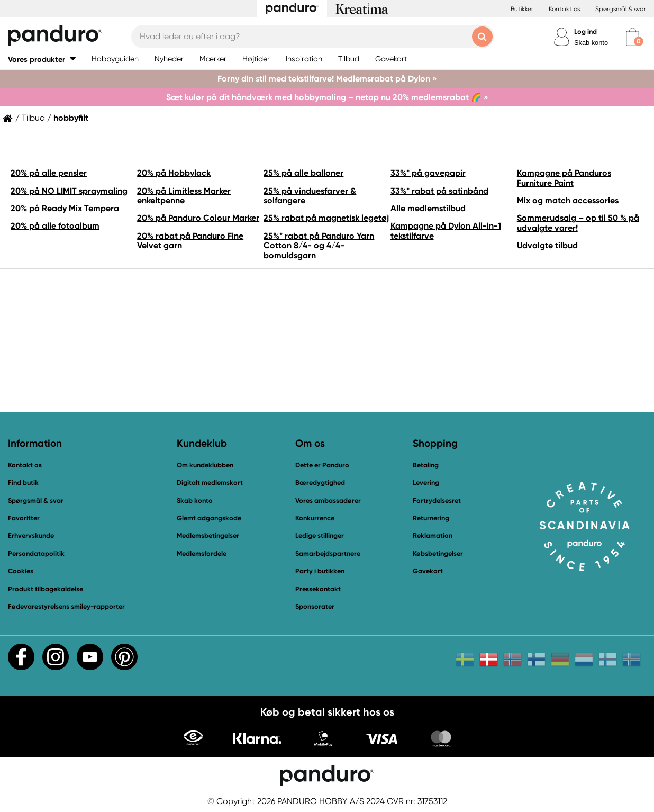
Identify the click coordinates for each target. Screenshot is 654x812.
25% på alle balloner (303, 173)
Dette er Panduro (322, 465)
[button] (42, 59)
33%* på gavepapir (428, 173)
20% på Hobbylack (174, 173)
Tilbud (33, 118)
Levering (426, 482)
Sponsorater (315, 606)
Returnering (431, 518)
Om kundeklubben (205, 465)
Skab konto (591, 43)
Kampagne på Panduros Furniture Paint (564, 178)
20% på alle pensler (49, 173)
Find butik (23, 482)
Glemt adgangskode (209, 518)
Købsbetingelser (438, 553)
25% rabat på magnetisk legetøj (326, 218)
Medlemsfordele (202, 553)
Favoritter (24, 518)
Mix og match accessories (568, 200)
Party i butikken (320, 571)
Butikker (522, 9)
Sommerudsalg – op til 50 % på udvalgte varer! (578, 223)
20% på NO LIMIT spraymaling (69, 191)
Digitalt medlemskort (210, 482)
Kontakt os (564, 9)
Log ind (585, 31)
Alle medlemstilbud (428, 208)
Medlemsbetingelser (208, 535)
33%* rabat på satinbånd (439, 191)
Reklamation (433, 535)
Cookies (21, 571)
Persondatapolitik (36, 553)
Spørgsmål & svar (621, 9)
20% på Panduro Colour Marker (198, 218)
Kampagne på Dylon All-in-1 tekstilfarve (446, 231)
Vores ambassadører (328, 500)
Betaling (426, 465)
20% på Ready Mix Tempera (65, 208)
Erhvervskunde (31, 535)
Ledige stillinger (320, 535)
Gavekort (428, 571)
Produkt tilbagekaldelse (46, 589)
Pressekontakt (318, 589)
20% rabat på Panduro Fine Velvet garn (190, 241)
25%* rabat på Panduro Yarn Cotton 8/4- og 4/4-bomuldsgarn (319, 246)
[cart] (633, 37)
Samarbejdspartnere (328, 553)
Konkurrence (315, 518)
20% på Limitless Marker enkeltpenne (184, 196)
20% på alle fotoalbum (55, 226)
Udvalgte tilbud (547, 245)
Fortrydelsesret (437, 500)
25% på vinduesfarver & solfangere (310, 196)
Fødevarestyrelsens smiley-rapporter (66, 606)
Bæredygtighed (320, 482)
